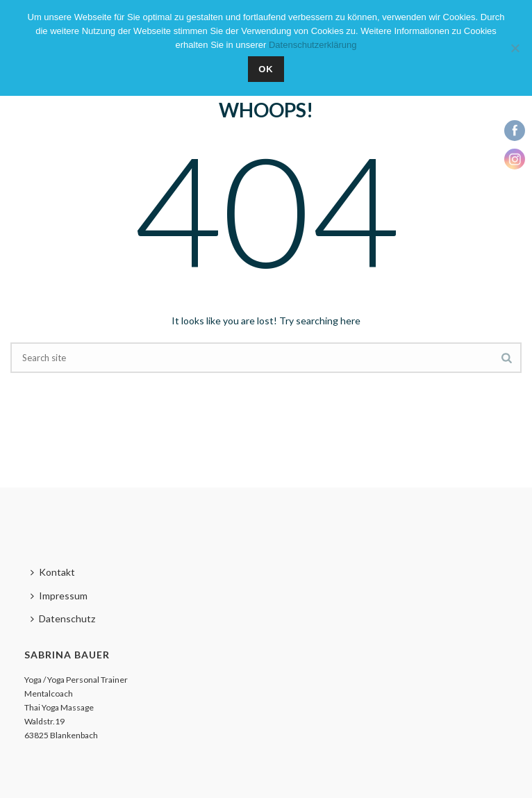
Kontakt (53, 572)
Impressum (59, 596)
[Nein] (515, 48)
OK (266, 69)
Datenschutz (63, 618)
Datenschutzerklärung (313, 45)
